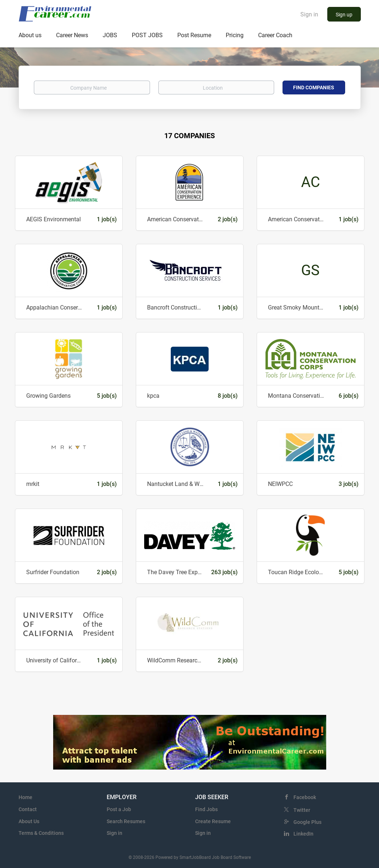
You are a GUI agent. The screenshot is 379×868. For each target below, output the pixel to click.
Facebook (305, 797)
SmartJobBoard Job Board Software (215, 857)
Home (25, 797)
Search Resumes (126, 821)
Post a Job (119, 809)
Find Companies (314, 87)
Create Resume (213, 821)
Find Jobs (206, 809)
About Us (29, 821)
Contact (28, 809)
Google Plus (307, 822)
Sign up (344, 15)
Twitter (302, 810)
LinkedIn (303, 834)
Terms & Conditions (41, 833)
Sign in (309, 14)
